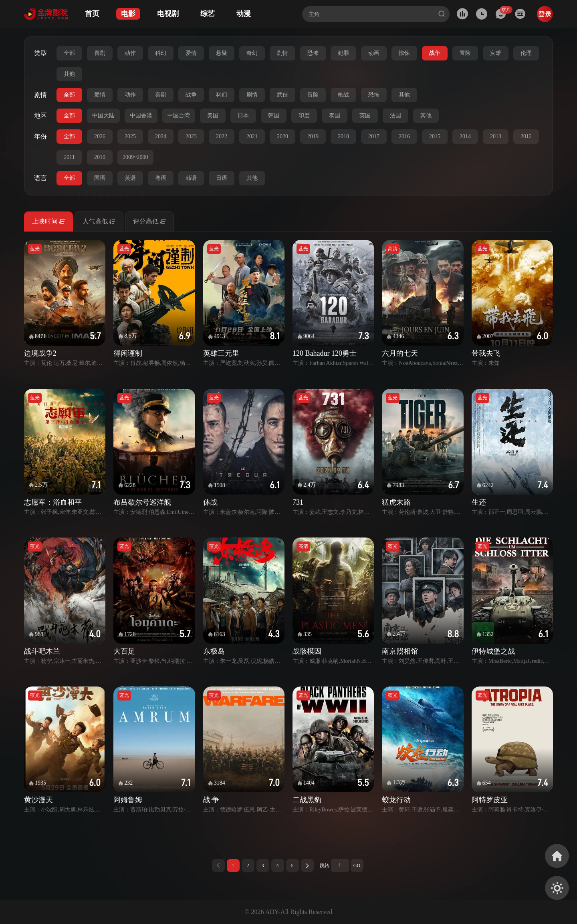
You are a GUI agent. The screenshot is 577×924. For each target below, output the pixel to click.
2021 (252, 136)
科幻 (161, 53)
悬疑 (222, 53)
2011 (69, 157)
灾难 (496, 53)
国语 (100, 178)
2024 (161, 136)
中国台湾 (179, 116)
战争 (435, 53)
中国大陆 (103, 116)
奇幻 (252, 53)
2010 (100, 157)
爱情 (191, 53)
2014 (465, 136)
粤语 (161, 178)
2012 (526, 136)
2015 (435, 136)
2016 (404, 136)
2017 (374, 136)
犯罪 (343, 53)
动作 (130, 53)
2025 (130, 136)
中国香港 (141, 116)
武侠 (282, 95)
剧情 (282, 53)
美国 (213, 116)
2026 (100, 136)
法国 (395, 116)
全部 (69, 53)
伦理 (526, 53)
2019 (313, 136)
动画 (374, 53)
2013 (496, 136)
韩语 (191, 178)
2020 (282, 136)
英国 (365, 116)
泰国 (335, 116)
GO (357, 866)
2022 (222, 136)
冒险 (465, 53)
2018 (343, 136)
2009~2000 (135, 157)
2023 (191, 136)
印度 (304, 116)
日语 (222, 178)
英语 (130, 178)
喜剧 (100, 53)
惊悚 (404, 53)
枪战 (343, 95)
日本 (243, 116)
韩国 (274, 116)
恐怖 (313, 53)
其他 (69, 74)
